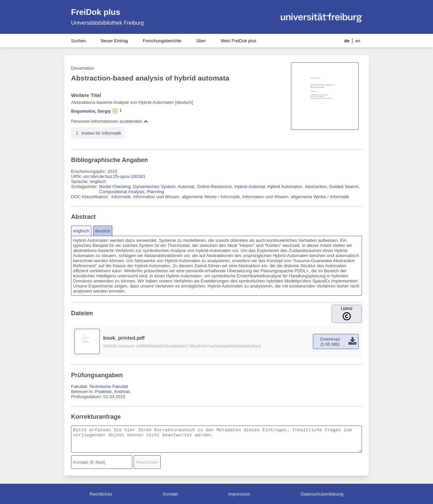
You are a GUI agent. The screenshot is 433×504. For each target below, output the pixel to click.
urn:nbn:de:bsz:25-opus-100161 (114, 176)
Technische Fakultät (108, 386)
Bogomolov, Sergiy (91, 111)
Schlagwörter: (85, 187)
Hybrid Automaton (285, 187)
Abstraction (316, 187)
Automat (186, 187)
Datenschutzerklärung (322, 494)
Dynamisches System (154, 187)
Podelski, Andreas (113, 392)
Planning (155, 192)
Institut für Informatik (101, 133)
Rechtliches (101, 494)
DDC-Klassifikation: (91, 197)
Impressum (239, 494)
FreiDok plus (96, 12)
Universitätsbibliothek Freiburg (107, 23)
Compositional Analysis (122, 192)
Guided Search (344, 187)
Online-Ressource (214, 187)
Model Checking (115, 187)
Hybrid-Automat (250, 187)
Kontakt (170, 494)
